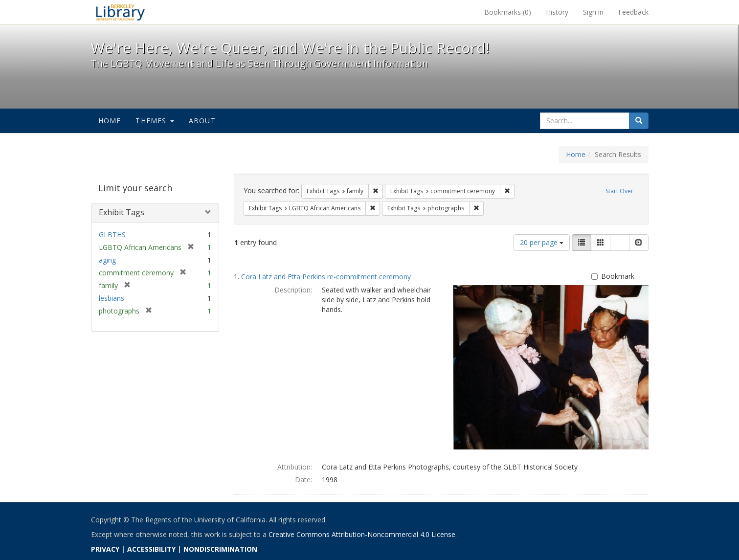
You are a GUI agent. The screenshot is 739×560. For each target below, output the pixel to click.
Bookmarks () (508, 12)
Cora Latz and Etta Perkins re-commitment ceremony (326, 277)
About (202, 121)
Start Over (619, 191)
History (557, 12)
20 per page (542, 242)
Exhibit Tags (122, 212)
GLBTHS (112, 235)
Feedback (633, 12)
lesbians (112, 298)
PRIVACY (105, 549)
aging (107, 260)
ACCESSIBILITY (151, 549)
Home (110, 121)
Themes (155, 121)
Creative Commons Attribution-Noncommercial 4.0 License (362, 534)
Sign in (593, 12)
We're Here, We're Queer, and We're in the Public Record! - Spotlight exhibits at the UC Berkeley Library (120, 12)
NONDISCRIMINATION (220, 549)
